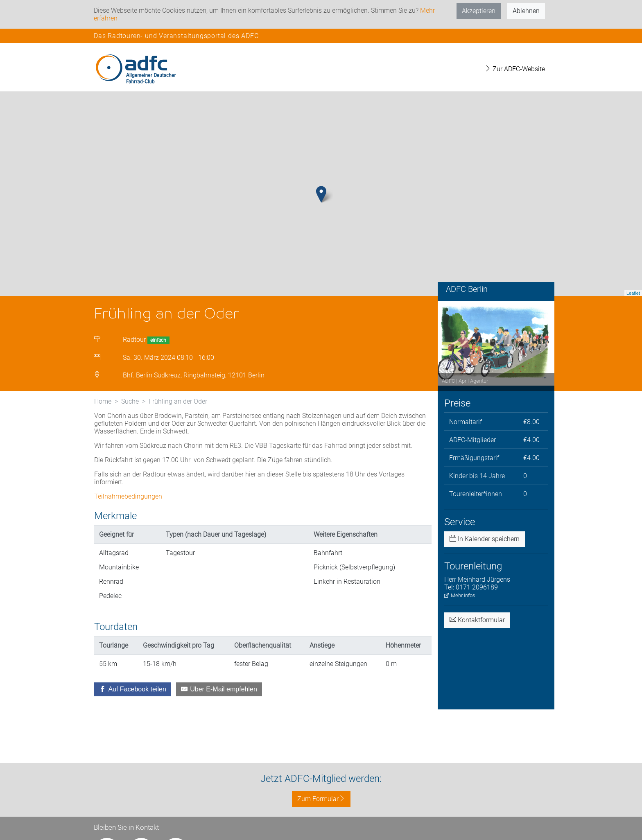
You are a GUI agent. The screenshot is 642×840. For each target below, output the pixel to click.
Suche (130, 401)
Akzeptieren (479, 11)
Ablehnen (526, 11)
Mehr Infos (460, 595)
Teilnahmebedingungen (128, 496)
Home (103, 401)
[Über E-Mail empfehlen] (219, 689)
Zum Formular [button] (321, 799)
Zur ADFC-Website (515, 69)
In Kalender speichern (485, 539)
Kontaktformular (477, 620)
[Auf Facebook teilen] (133, 689)
